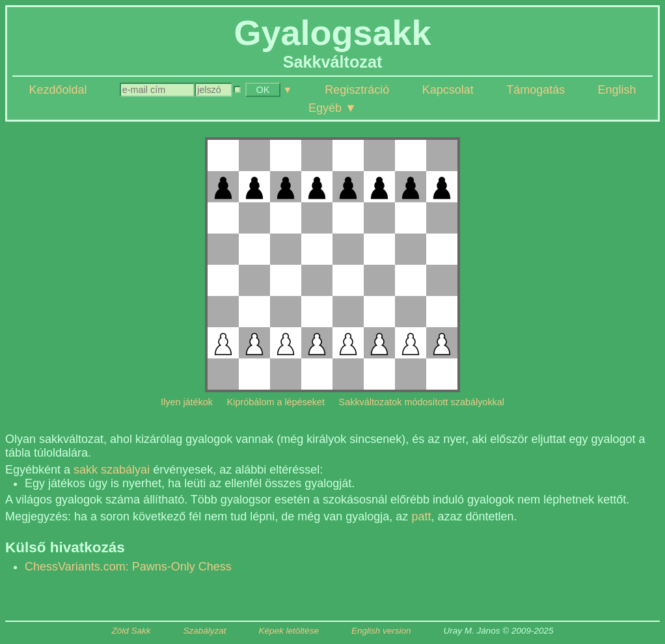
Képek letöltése (289, 631)
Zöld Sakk (131, 631)
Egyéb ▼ (332, 108)
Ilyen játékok (187, 402)
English (617, 90)
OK (263, 90)
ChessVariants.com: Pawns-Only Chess (128, 567)
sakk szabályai (112, 470)
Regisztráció (357, 90)
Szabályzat (205, 631)
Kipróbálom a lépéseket (276, 402)
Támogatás (536, 90)
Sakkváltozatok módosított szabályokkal (422, 402)
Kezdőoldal (58, 90)
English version (381, 631)
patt (421, 517)
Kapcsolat (448, 90)
